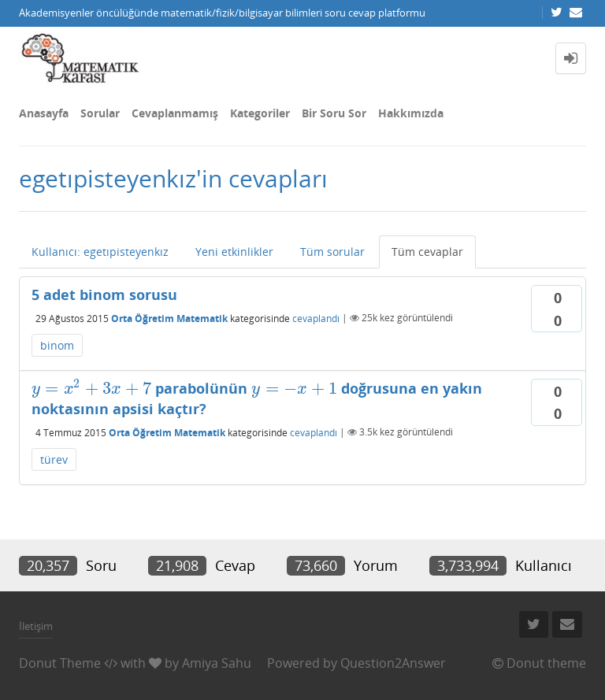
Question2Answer (393, 663)
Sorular (100, 113)
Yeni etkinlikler (234, 252)
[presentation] (91, 388)
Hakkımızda (411, 113)
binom (57, 345)
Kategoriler (260, 113)
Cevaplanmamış (175, 113)
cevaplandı (316, 318)
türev (54, 459)
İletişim (36, 626)
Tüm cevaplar (427, 252)
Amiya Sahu (217, 663)
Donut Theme (60, 663)
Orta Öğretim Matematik (169, 318)
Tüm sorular (332, 252)
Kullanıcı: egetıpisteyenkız (100, 252)
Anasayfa (44, 113)
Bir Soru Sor (334, 113)
